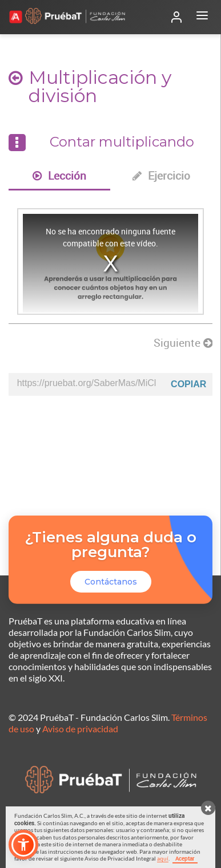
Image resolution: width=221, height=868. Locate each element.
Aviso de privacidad (80, 729)
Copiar (188, 384)
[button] (23, 845)
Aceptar (185, 858)
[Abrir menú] (202, 17)
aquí (163, 858)
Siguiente (183, 343)
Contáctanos (111, 582)
